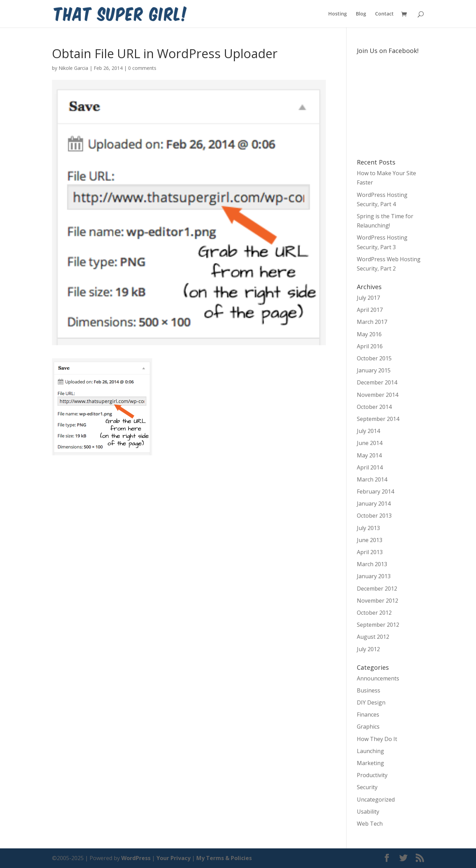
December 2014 (377, 382)
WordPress (136, 858)
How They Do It (377, 739)
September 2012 (378, 625)
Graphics (368, 727)
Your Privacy (173, 858)
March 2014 (372, 479)
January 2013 (374, 576)
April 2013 (370, 552)
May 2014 (369, 455)
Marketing (370, 763)
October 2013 (374, 516)
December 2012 (377, 589)
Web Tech (370, 824)
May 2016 (369, 334)
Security (367, 787)
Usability (368, 812)
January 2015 (374, 370)
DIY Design (371, 702)
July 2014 (368, 431)
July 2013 (368, 528)
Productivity (372, 775)
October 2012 (374, 613)
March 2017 (372, 322)
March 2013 (372, 564)
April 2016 (370, 346)
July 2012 (368, 649)
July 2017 (368, 298)
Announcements (378, 678)
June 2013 (370, 540)
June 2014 (370, 443)
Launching (370, 751)
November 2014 (377, 395)
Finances (368, 714)
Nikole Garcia (73, 68)
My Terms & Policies (224, 858)
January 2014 (374, 504)
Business (369, 690)
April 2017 (370, 310)
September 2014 (378, 419)
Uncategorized (376, 800)
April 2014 (370, 467)
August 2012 (373, 637)
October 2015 (374, 358)
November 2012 (377, 601)
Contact (384, 14)
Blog (361, 14)
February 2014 (375, 491)
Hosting (338, 14)
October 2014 (374, 407)
